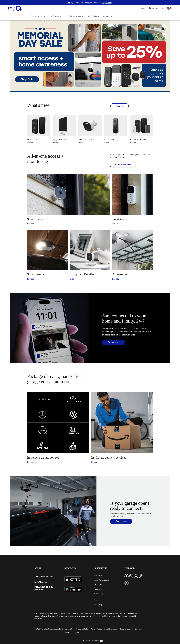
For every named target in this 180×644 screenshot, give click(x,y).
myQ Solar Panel (60, 140)
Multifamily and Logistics (99, 16)
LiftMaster (76, 613)
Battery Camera (85, 140)
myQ (69, 613)
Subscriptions (75, 16)
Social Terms (137, 629)
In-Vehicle (55, 16)
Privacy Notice (96, 629)
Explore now (107, 3)
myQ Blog (98, 605)
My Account (155, 8)
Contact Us (69, 629)
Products (98, 600)
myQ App (98, 575)
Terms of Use (125, 629)
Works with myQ (101, 585)
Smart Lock (32, 140)
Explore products (123, 165)
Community (99, 594)
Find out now (121, 521)
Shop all (120, 106)
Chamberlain (88, 613)
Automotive (99, 589)
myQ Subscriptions (102, 580)
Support (142, 8)
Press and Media (82, 629)
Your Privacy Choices (91, 641)
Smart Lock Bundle (138, 140)
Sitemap (68, 633)
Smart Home (37, 16)
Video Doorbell (111, 140)
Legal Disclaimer (111, 629)
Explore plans (113, 342)
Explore (31, 224)
